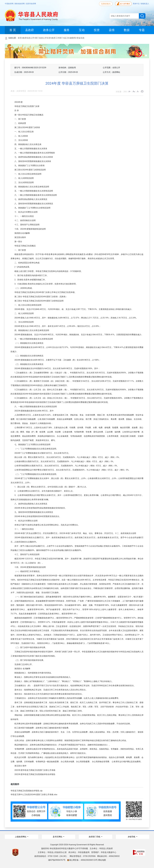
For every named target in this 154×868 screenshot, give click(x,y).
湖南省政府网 (20, 4)
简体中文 (136, 4)
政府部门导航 (95, 837)
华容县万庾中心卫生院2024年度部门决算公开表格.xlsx (34, 795)
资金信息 (81, 38)
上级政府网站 (21, 837)
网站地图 (102, 860)
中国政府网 (9, 4)
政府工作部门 (57, 38)
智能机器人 (145, 4)
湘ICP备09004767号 (57, 860)
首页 (20, 38)
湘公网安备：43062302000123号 (82, 860)
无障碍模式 (106, 4)
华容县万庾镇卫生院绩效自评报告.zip (27, 791)
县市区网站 (58, 837)
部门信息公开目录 (43, 38)
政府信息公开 (28, 38)
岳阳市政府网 (31, 4)
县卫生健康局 (70, 38)
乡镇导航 (132, 837)
